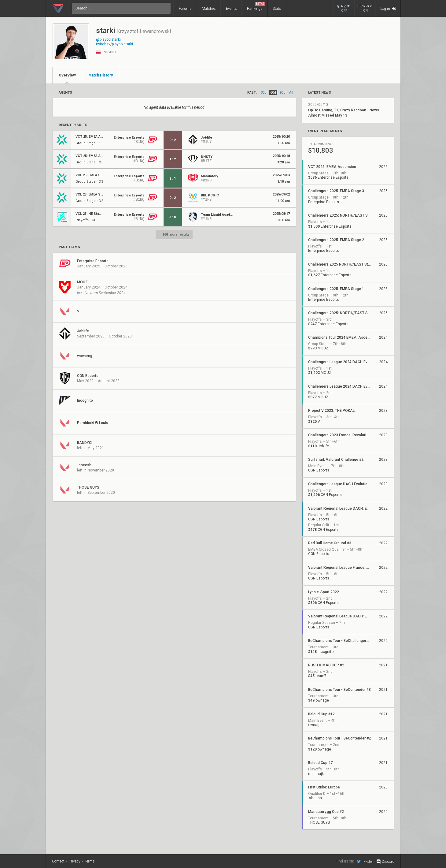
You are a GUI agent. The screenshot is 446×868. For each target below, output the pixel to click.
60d (273, 93)
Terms (90, 861)
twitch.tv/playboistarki (114, 44)
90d (283, 93)
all (291, 93)
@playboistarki (108, 39)
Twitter (365, 861)
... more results (174, 235)
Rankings (256, 6)
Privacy (75, 861)
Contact (58, 861)
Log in (388, 8)
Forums (185, 9)
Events (231, 9)
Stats (277, 9)
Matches (209, 9)
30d (264, 93)
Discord (385, 862)
